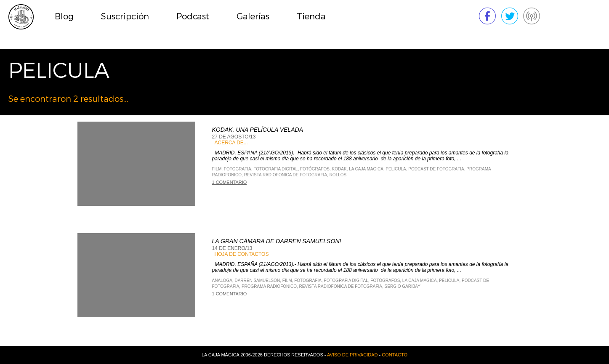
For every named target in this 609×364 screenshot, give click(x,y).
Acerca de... (231, 143)
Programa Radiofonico (269, 286)
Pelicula (396, 169)
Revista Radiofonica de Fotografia (286, 175)
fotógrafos (315, 169)
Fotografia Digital (275, 169)
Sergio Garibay (403, 286)
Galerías (253, 17)
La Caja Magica (366, 169)
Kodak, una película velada (258, 130)
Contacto (395, 355)
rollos (338, 175)
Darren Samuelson (257, 280)
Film (217, 169)
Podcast (193, 17)
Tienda (311, 17)
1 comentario (230, 182)
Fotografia (238, 169)
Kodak (339, 169)
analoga (222, 280)
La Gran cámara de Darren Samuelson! (277, 241)
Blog (64, 17)
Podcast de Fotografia (436, 169)
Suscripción (125, 17)
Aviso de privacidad (352, 355)
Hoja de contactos (242, 254)
